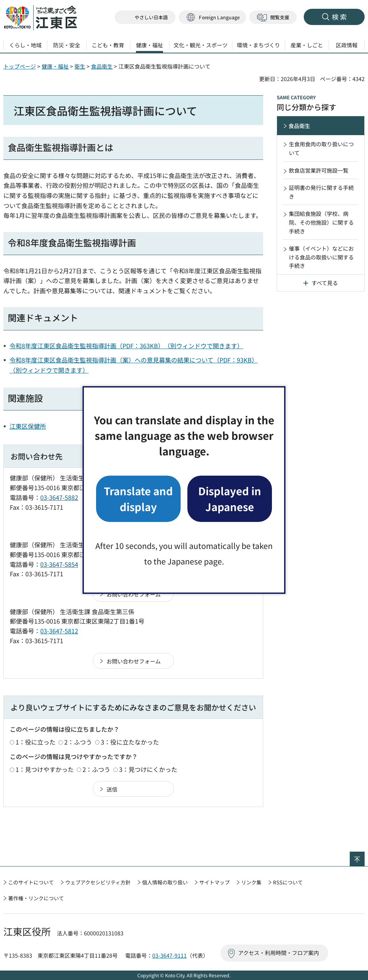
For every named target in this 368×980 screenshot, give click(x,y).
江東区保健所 (28, 426)
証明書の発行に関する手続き (321, 192)
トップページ (20, 66)
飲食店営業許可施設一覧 (319, 170)
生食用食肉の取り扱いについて (321, 148)
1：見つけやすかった (45, 769)
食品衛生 (102, 66)
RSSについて (288, 882)
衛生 (80, 66)
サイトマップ (214, 882)
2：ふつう (78, 742)
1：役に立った (36, 742)
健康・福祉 (55, 66)
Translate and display (138, 498)
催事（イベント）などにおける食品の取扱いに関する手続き (321, 257)
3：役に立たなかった (130, 742)
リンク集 (251, 882)
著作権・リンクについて (36, 898)
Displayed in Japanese (230, 498)
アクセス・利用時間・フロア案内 (279, 953)
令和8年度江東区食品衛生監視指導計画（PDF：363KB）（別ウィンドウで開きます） (126, 346)
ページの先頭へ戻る (364, 856)
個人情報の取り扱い (165, 882)
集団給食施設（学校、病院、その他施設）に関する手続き (321, 222)
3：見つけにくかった (148, 769)
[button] (212, 17)
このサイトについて (31, 882)
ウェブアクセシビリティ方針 (98, 882)
